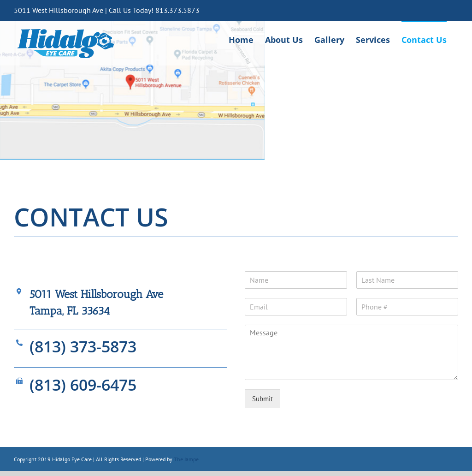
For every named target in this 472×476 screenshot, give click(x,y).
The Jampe (186, 459)
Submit (263, 399)
